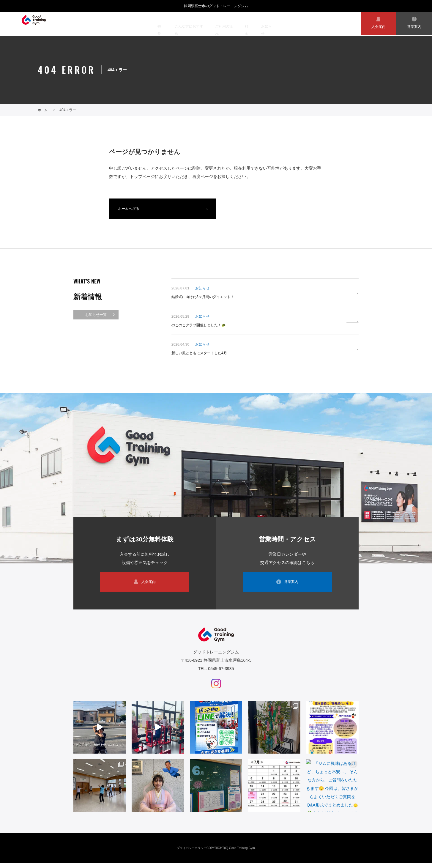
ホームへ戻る (130, 210)
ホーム (43, 110)
